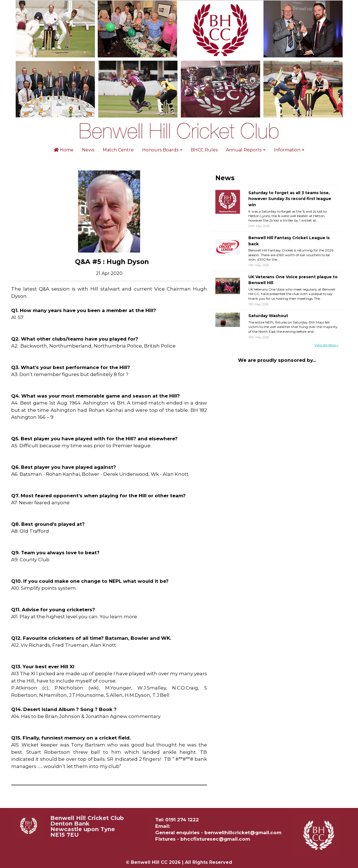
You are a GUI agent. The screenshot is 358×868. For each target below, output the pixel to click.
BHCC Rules (204, 150)
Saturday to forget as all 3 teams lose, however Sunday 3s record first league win (290, 199)
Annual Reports (246, 150)
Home (64, 150)
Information (289, 150)
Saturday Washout (268, 316)
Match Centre (118, 150)
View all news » (326, 345)
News (88, 150)
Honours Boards (162, 150)
